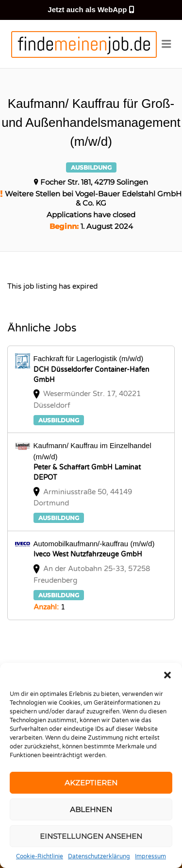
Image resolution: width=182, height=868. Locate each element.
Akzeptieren (91, 783)
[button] (167, 675)
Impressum (150, 856)
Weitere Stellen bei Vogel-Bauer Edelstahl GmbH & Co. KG (93, 198)
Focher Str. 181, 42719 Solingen (94, 182)
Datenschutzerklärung (99, 856)
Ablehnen (91, 809)
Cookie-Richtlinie (40, 856)
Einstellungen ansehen (91, 836)
